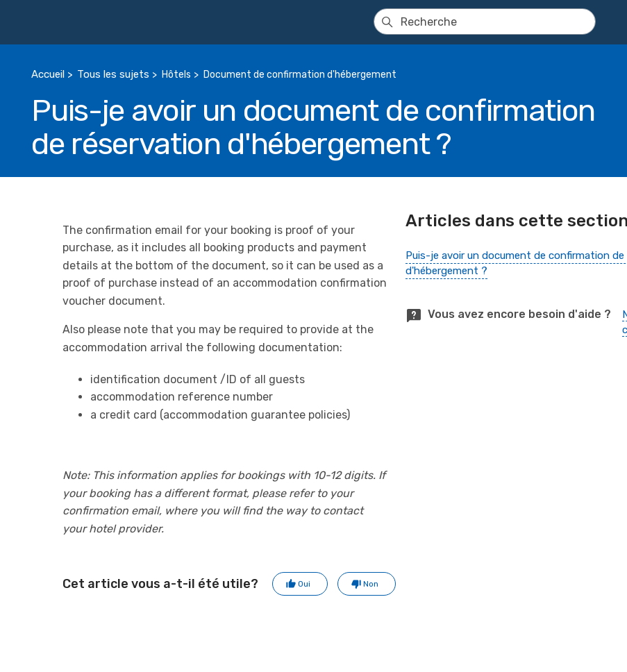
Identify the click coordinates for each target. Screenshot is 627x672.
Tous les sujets (113, 74)
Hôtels (176, 75)
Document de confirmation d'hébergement (300, 75)
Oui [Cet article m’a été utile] (304, 584)
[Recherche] (485, 22)
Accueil (48, 74)
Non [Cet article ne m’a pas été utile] (371, 584)
